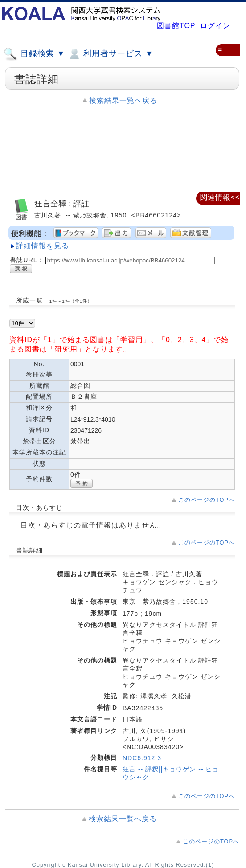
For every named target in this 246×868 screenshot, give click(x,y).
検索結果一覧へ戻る (123, 100)
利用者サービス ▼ (110, 54)
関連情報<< (220, 197)
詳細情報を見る (43, 246)
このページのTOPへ (207, 500)
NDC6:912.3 (142, 758)
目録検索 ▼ (34, 54)
